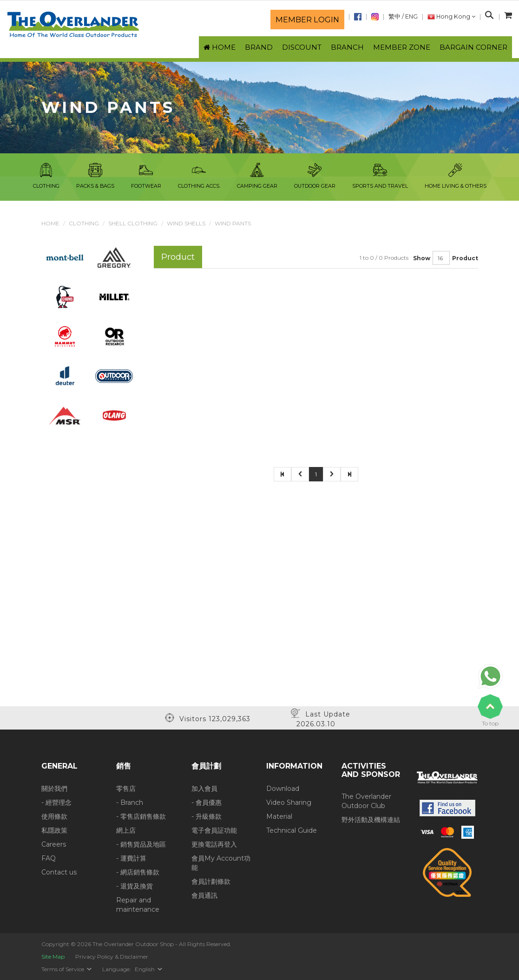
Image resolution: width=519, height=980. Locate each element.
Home (50, 223)
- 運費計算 (131, 858)
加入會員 (204, 789)
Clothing (84, 223)
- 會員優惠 (207, 802)
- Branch (130, 802)
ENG (411, 16)
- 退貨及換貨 (135, 886)
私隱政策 (54, 830)
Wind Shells (186, 223)
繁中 (394, 16)
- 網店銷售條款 (138, 872)
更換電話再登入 (214, 844)
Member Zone (402, 47)
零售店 (126, 789)
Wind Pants (233, 223)
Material (279, 816)
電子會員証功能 (214, 830)
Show (422, 258)
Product (465, 258)
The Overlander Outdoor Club (366, 801)
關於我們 (54, 789)
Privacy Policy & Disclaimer (112, 957)
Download (283, 789)
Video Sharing (289, 802)
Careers (54, 844)
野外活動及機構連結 (371, 820)
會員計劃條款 (211, 881)
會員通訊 (204, 895)
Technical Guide (292, 830)
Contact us (59, 872)
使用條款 (54, 816)
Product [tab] (178, 257)
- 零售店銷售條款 (141, 816)
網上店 (126, 830)
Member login (307, 20)
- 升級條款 (207, 816)
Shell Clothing (133, 223)
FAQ (49, 858)
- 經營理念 (56, 802)
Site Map (53, 957)
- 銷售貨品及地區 (141, 844)
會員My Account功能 (221, 863)
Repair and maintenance (138, 905)
